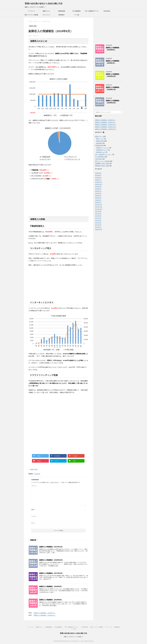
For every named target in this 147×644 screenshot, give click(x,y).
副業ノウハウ (100, 139)
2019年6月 (98, 173)
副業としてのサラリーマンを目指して (73, 636)
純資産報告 (99, 143)
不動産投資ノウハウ (102, 150)
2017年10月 (99, 209)
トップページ (31, 11)
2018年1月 (98, 202)
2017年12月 (99, 205)
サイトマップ (46, 15)
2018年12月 (99, 182)
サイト (33, 523)
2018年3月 (98, 198)
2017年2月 (98, 225)
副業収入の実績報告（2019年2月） (113, 49)
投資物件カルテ (101, 152)
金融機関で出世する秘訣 (102, 163)
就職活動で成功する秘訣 (102, 166)
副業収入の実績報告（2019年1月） (113, 62)
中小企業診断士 (77, 11)
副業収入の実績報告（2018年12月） (113, 75)
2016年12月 (99, 229)
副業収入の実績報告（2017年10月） (51, 573)
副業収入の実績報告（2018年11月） (113, 88)
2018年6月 (98, 193)
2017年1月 (98, 227)
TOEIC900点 (107, 11)
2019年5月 (98, 175)
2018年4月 (98, 196)
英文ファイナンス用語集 (31, 15)
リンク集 (77, 15)
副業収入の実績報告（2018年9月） (51, 600)
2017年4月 (98, 220)
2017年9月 (98, 211)
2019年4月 (98, 178)
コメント (34, 486)
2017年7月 (98, 214)
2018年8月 (98, 189)
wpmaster (37, 474)
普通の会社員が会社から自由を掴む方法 (44, 4)
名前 (33, 510)
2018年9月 (98, 187)
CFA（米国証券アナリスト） (92, 12)
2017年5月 (98, 218)
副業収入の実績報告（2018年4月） (51, 586)
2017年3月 (98, 223)
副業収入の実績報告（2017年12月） (51, 547)
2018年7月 (98, 191)
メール (34, 516)
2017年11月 (99, 207)
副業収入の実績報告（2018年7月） (45, 613)
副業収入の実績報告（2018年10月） (51, 560)
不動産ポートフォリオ (103, 148)
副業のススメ (46, 11)
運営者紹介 (62, 15)
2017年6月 (98, 216)
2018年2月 (98, 200)
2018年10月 (99, 184)
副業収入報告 (34, 469)
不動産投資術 (61, 11)
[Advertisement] (44, 201)
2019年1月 (98, 180)
